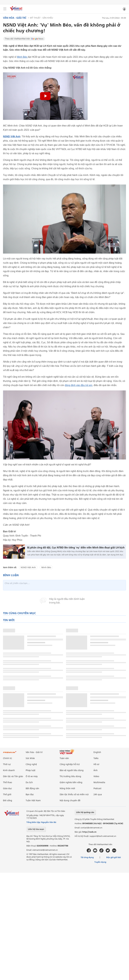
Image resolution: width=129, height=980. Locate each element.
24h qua (98, 794)
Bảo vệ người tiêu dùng (72, 770)
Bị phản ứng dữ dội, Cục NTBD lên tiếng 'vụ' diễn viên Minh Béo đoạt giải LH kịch (76, 548)
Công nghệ (31, 764)
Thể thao (7, 782)
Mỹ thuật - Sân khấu (41, 18)
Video (96, 776)
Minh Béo (22, 57)
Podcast (97, 788)
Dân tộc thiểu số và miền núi (74, 794)
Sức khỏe (30, 758)
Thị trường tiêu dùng (70, 776)
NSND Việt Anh (12, 137)
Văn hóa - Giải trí (15, 18)
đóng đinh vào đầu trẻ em (79, 385)
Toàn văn (64, 758)
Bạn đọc (30, 794)
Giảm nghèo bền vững (71, 782)
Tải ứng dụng (87, 857)
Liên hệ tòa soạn (36, 829)
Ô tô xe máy (32, 776)
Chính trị (7, 758)
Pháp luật (31, 770)
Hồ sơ (96, 764)
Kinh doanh (9, 770)
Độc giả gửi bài (114, 857)
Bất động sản (32, 788)
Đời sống (8, 800)
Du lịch (29, 782)
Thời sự (7, 764)
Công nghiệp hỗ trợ (70, 764)
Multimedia (99, 782)
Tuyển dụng (100, 862)
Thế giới (7, 794)
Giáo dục (7, 788)
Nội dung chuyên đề (70, 800)
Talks (96, 758)
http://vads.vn (89, 832)
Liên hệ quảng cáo (85, 812)
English (97, 752)
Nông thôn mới (67, 788)
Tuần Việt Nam (33, 800)
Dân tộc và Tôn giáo (13, 776)
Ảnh (96, 770)
